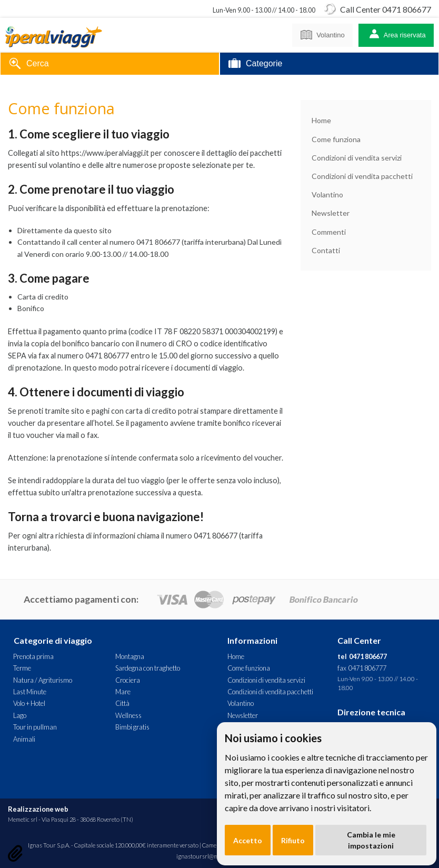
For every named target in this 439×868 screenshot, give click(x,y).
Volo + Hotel (29, 703)
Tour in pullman (35, 727)
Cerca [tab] (29, 65)
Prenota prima (33, 656)
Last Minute (30, 692)
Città (122, 703)
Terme (22, 668)
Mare (123, 692)
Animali (24, 739)
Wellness (128, 715)
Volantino (322, 33)
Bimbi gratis (132, 727)
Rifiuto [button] (293, 840)
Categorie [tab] (255, 65)
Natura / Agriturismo (43, 680)
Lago (20, 715)
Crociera (128, 680)
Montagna (130, 656)
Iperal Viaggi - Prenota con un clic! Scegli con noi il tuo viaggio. (53, 35)
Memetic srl (23, 819)
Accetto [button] (248, 840)
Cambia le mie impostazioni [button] (371, 840)
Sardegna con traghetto (148, 668)
